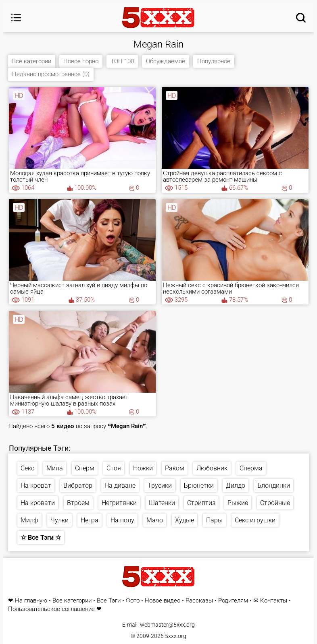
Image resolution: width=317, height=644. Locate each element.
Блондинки (274, 486)
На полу (122, 520)
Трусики (160, 486)
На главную (31, 601)
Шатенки (162, 503)
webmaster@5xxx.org (167, 625)
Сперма (251, 468)
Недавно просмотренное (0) (51, 74)
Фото (133, 601)
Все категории (32, 61)
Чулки (59, 520)
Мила (55, 468)
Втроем (78, 503)
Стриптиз (201, 503)
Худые (185, 520)
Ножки (143, 468)
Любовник (212, 468)
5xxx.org (176, 636)
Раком (175, 468)
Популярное (214, 61)
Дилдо (236, 486)
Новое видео (163, 601)
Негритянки (119, 503)
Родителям (233, 601)
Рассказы (199, 601)
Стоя (114, 468)
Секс (27, 468)
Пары (214, 520)
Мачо (155, 520)
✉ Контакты (270, 601)
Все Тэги (109, 601)
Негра (90, 520)
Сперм (85, 468)
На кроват (36, 486)
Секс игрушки (255, 520)
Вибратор (78, 486)
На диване (120, 486)
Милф (29, 520)
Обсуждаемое (166, 61)
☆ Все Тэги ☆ (41, 537)
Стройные (275, 503)
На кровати (38, 503)
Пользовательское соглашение (51, 609)
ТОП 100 (122, 61)
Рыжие (238, 503)
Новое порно (81, 61)
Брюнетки (199, 486)
